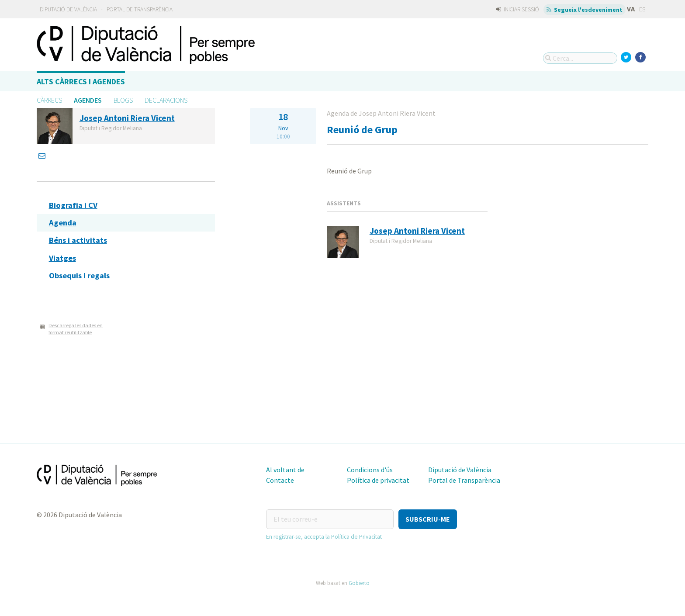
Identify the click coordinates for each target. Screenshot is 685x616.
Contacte (280, 480)
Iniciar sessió (517, 9)
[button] (428, 519)
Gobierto (359, 583)
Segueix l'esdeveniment (585, 10)
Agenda (63, 223)
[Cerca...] (580, 58)
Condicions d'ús (370, 470)
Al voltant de (285, 470)
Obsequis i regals (79, 275)
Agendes (88, 100)
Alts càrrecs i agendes (81, 81)
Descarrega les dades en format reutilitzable (76, 329)
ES (642, 9)
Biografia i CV (73, 205)
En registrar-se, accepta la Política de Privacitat (324, 537)
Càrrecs (49, 100)
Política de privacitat (378, 480)
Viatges (62, 258)
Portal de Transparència (140, 9)
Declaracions (166, 100)
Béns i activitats (78, 240)
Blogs (123, 100)
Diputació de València (68, 9)
